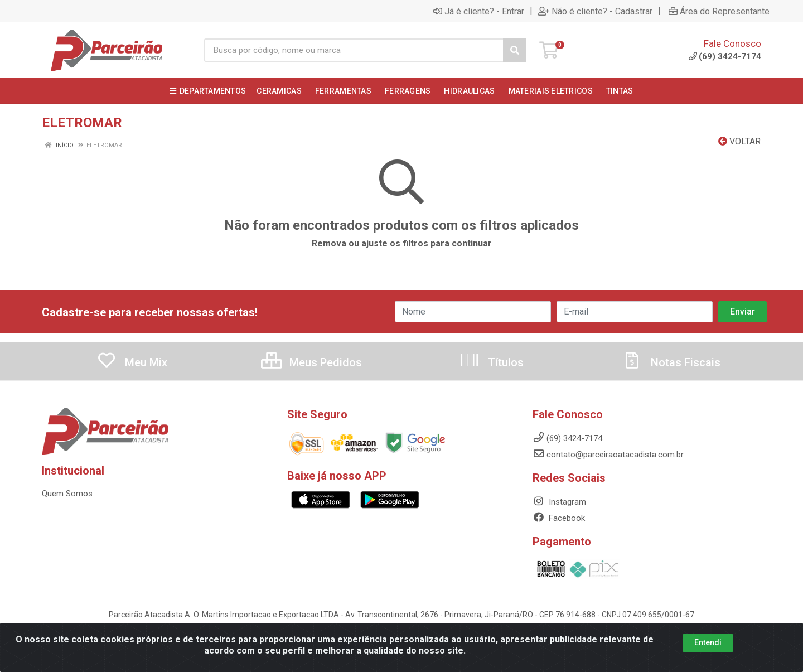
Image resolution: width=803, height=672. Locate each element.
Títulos (492, 362)
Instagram (559, 502)
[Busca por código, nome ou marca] (354, 50)
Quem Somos (67, 494)
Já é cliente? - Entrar (479, 11)
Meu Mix (132, 362)
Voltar (739, 141)
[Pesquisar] (515, 50)
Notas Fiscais (671, 362)
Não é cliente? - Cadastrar (595, 11)
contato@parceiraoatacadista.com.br (608, 455)
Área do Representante (719, 11)
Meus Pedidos (311, 362)
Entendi (708, 642)
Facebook (559, 518)
